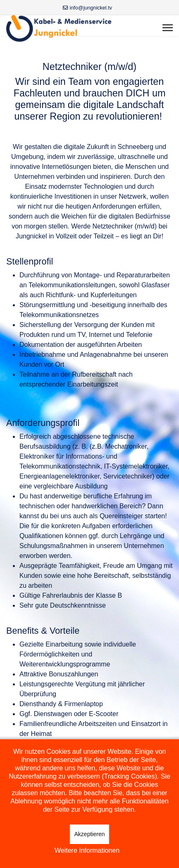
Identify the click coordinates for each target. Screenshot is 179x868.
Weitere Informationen (87, 850)
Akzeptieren (90, 834)
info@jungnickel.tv (91, 8)
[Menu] (168, 28)
